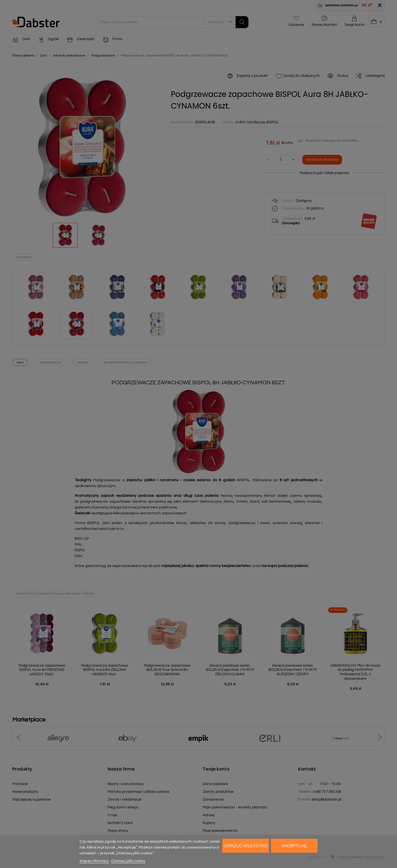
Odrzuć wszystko (246, 846)
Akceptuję (294, 846)
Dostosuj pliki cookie (128, 861)
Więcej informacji (94, 861)
